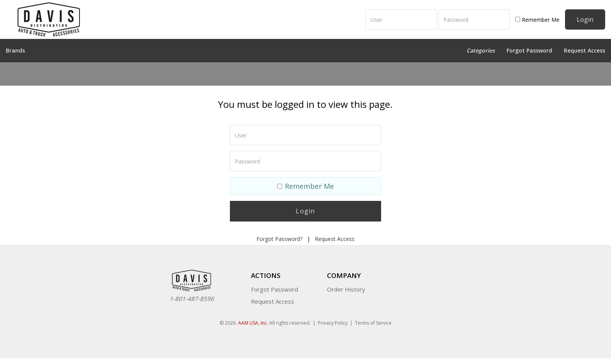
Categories (481, 50)
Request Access (585, 50)
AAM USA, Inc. (253, 323)
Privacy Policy (333, 323)
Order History (346, 289)
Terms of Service (373, 323)
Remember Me (537, 20)
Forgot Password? (279, 239)
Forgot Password (529, 50)
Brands (15, 50)
